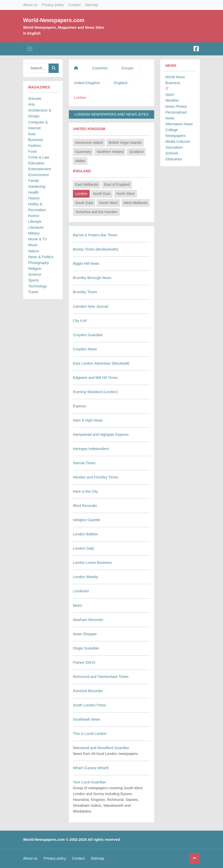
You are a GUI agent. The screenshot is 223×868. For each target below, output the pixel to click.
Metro (78, 606)
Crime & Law (39, 157)
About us (30, 5)
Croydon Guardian (88, 335)
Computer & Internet (38, 125)
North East (102, 194)
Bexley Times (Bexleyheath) (95, 249)
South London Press (89, 705)
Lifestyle (35, 222)
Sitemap (91, 5)
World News (175, 77)
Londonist (81, 591)
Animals (35, 99)
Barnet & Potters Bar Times (95, 235)
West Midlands (136, 203)
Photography (39, 263)
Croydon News (85, 349)
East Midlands (87, 184)
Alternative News (179, 124)
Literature (36, 227)
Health (34, 192)
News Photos (176, 106)
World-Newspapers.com (54, 20)
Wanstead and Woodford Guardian (101, 748)
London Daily (84, 548)
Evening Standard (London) (95, 392)
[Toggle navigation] (30, 49)
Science (35, 274)
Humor (34, 216)
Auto (32, 134)
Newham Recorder (88, 620)
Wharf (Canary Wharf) (91, 768)
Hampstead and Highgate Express (101, 435)
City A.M (80, 321)
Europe (128, 68)
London (81, 194)
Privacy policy (53, 5)
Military (34, 233)
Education (36, 163)
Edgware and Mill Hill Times (95, 378)
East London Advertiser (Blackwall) (101, 363)
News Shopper (85, 634)
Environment (38, 175)
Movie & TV (38, 239)
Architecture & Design (40, 113)
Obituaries (174, 159)
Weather (172, 100)
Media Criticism (178, 142)
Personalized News (176, 115)
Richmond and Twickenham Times (101, 677)
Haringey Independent (91, 449)
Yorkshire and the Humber (96, 212)
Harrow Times (84, 463)
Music (33, 245)
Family (34, 181)
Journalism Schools (174, 150)
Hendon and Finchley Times (95, 477)
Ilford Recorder (85, 506)
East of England (117, 184)
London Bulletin (85, 534)
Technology (37, 286)
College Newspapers (176, 133)
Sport (170, 95)
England (121, 83)
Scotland (136, 152)
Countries (100, 68)
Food (32, 151)
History (34, 198)
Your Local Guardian (90, 782)
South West (108, 203)
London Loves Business (92, 563)
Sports (34, 280)
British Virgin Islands (125, 143)
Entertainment (40, 169)
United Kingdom (87, 83)
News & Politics (41, 257)
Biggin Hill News (86, 263)
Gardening (37, 187)
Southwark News (87, 719)
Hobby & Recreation (37, 207)
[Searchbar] (38, 68)
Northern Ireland (110, 152)
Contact (74, 5)
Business (36, 140)
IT (167, 89)
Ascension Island (89, 143)
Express (79, 406)
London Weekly (85, 577)
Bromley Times (85, 292)
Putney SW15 (84, 662)
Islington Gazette (87, 520)
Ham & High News (88, 420)
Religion (35, 269)
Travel (33, 292)
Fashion (35, 146)
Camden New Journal (90, 306)
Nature (34, 251)
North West (125, 194)
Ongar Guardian (86, 648)
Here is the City (85, 491)
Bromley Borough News (92, 278)
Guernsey (83, 152)
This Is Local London (90, 734)
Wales (80, 161)
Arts (31, 104)
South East (84, 203)
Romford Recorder (88, 691)
